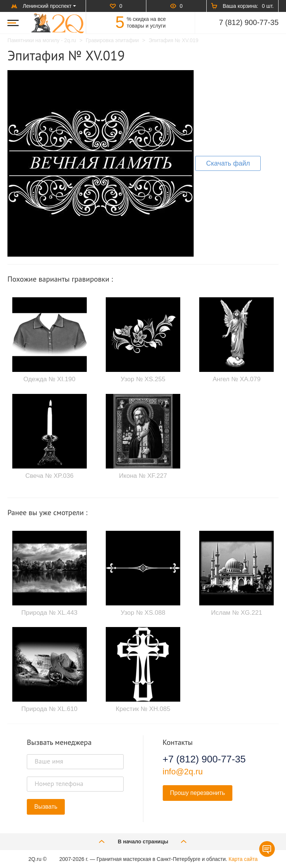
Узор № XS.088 (143, 613)
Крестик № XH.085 (143, 709)
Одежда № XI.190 (50, 379)
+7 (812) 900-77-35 (204, 759)
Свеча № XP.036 (50, 476)
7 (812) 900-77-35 (249, 22)
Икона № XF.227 (143, 476)
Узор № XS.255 (143, 379)
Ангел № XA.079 (237, 379)
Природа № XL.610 (49, 709)
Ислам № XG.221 (237, 613)
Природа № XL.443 (49, 613)
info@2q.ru (183, 772)
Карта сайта (243, 859)
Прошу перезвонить (198, 793)
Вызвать (46, 807)
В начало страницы (143, 841)
